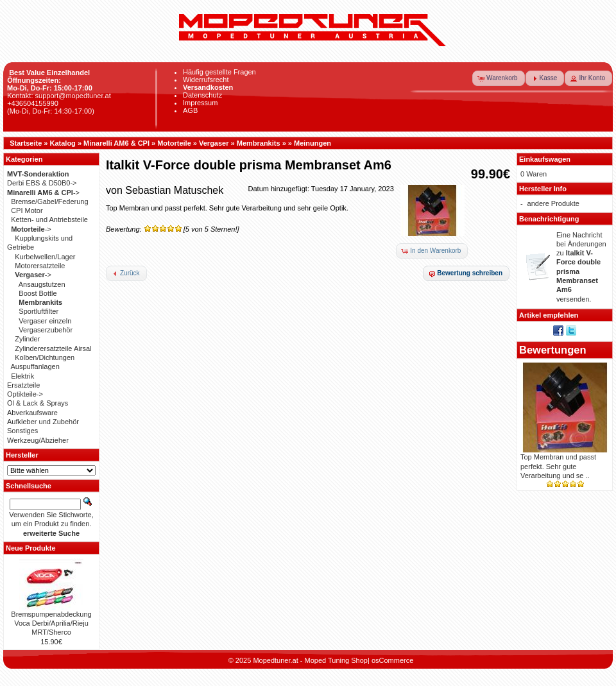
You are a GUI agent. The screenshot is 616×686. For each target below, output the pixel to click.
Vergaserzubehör (46, 330)
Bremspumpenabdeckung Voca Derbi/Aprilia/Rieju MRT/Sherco (51, 623)
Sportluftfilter (38, 311)
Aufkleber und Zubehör (43, 422)
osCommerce (392, 660)
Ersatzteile (23, 385)
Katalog (63, 143)
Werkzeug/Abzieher (38, 440)
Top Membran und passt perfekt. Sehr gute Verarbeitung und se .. (558, 466)
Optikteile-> (25, 394)
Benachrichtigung (549, 219)
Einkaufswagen (545, 159)
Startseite (26, 143)
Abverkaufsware (32, 413)
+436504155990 (33, 103)
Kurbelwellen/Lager (45, 257)
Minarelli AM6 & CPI (116, 143)
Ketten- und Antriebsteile (49, 219)
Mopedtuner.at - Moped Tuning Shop (310, 660)
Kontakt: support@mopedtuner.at (59, 96)
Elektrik (22, 376)
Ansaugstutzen (42, 284)
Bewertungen (553, 350)
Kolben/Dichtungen (45, 357)
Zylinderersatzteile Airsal (53, 348)
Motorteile (174, 143)
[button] (499, 78)
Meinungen (312, 143)
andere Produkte (553, 203)
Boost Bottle (38, 293)
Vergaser (214, 143)
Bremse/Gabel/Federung (49, 202)
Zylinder (27, 339)
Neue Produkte (31, 548)
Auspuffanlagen (35, 366)
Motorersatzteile (40, 266)
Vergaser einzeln (45, 321)
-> (43, 193)
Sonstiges (22, 431)
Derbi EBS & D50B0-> (42, 183)
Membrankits (259, 143)
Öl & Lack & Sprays (38, 403)
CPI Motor (27, 210)
